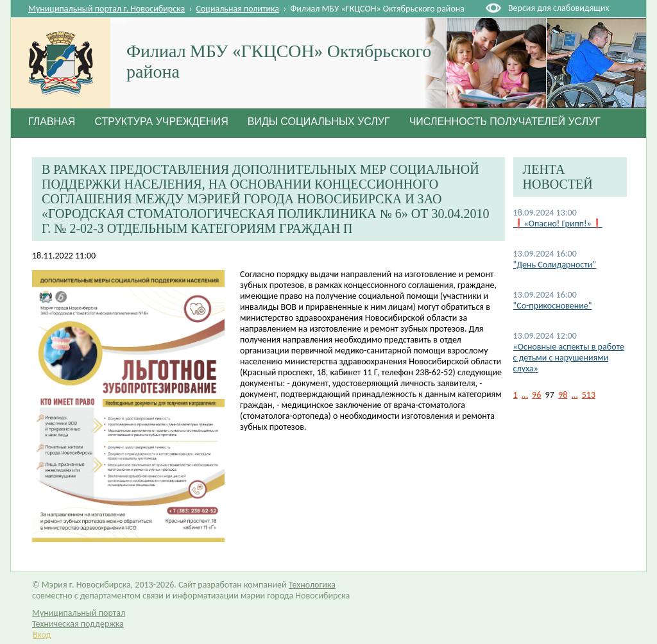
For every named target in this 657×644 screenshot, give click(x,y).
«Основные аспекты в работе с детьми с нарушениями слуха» (569, 358)
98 (563, 395)
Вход (42, 635)
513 (589, 395)
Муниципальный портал (79, 613)
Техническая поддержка (78, 624)
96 (536, 395)
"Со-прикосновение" (553, 306)
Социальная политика (238, 9)
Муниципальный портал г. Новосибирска (107, 9)
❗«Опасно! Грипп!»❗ (558, 224)
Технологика (312, 585)
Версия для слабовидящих (559, 8)
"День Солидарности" (555, 265)
